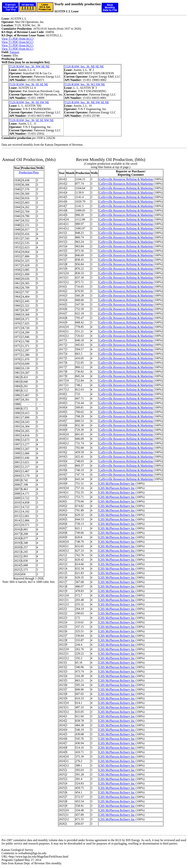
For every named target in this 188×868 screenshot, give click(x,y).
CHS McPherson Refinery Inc (117, 484)
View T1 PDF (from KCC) (17, 39)
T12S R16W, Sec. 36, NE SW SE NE (87, 102)
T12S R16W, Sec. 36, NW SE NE (29, 66)
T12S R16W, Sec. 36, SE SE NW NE (31, 120)
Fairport (15, 52)
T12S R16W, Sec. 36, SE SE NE (29, 84)
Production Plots (29, 172)
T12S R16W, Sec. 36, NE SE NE (84, 66)
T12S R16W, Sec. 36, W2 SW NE (85, 84)
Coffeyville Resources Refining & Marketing (126, 179)
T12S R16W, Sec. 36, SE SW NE (29, 102)
